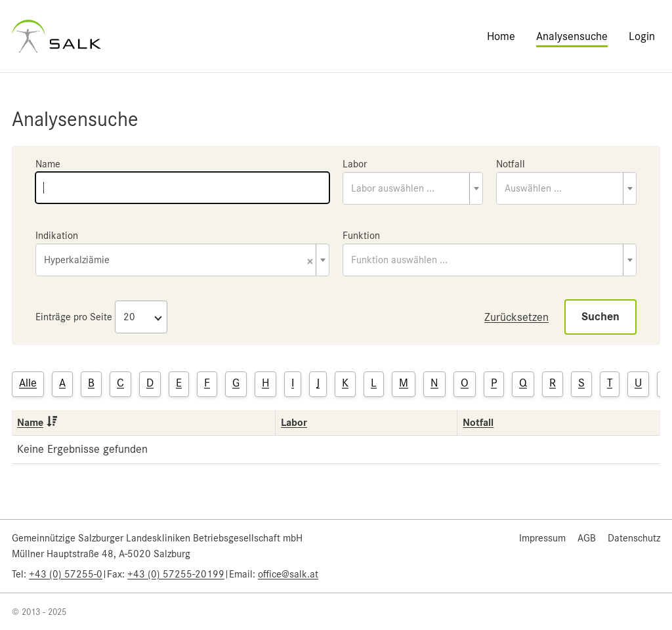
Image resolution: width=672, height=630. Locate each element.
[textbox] (413, 188)
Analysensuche (572, 36)
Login (642, 36)
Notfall (511, 164)
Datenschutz (634, 538)
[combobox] (413, 188)
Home (501, 36)
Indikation (57, 236)
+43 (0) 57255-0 (66, 574)
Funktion (361, 236)
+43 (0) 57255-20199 (176, 574)
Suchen (600, 317)
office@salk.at (288, 574)
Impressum (542, 538)
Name (48, 164)
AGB (587, 538)
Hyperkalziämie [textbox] (178, 261)
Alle (28, 383)
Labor (355, 164)
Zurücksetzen (516, 317)
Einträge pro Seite (74, 317)
